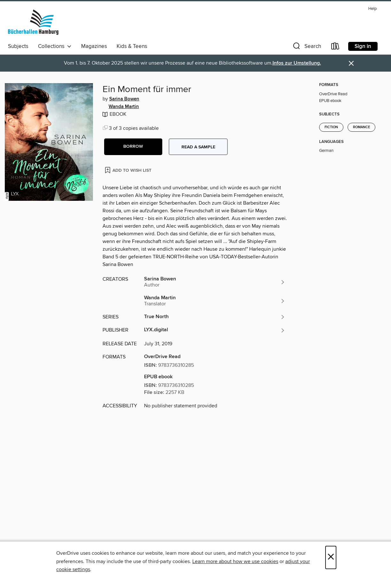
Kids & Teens (132, 46)
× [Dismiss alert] (351, 63)
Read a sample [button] (198, 147)
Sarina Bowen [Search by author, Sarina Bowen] (124, 99)
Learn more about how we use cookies (235, 561)
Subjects (18, 46)
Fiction (331, 127)
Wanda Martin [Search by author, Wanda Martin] (124, 107)
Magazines (94, 46)
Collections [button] (55, 46)
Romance (361, 127)
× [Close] (331, 557)
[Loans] (335, 47)
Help (372, 9)
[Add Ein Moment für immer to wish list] (129, 170)
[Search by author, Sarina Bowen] (215, 282)
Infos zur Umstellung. (297, 63)
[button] (306, 47)
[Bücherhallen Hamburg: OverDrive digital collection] (33, 22)
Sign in (363, 46)
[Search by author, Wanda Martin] (215, 301)
